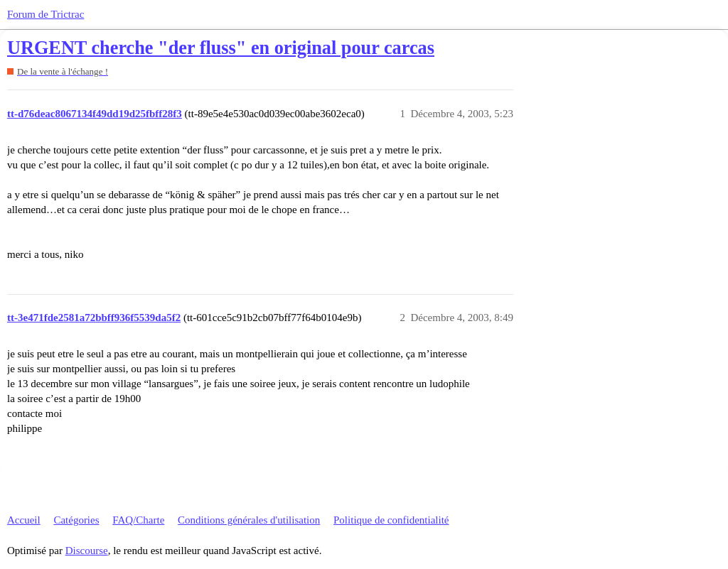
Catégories (76, 520)
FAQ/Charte (138, 520)
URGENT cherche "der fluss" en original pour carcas (221, 48)
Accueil (24, 520)
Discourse (87, 551)
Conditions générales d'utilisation (249, 520)
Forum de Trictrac (45, 14)
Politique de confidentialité (391, 520)
